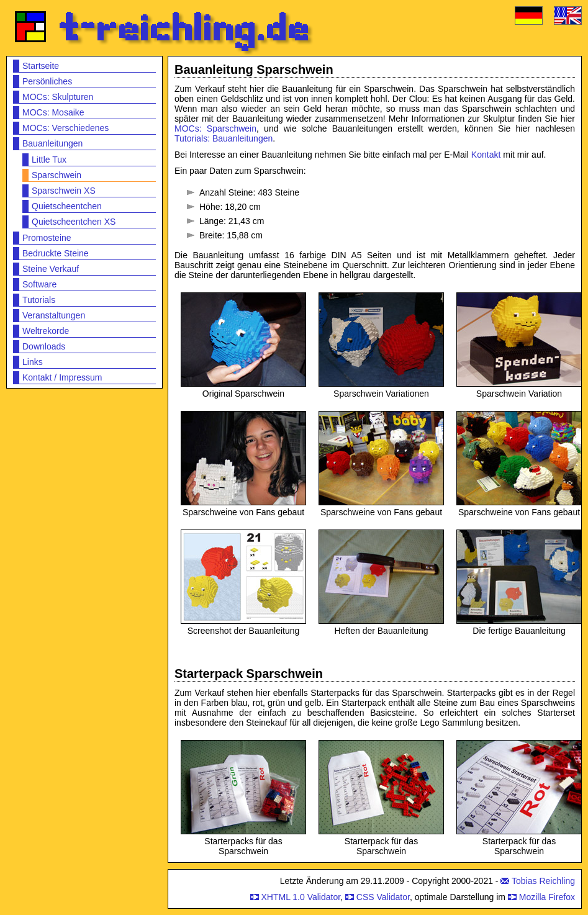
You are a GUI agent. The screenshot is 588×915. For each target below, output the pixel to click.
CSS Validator (383, 897)
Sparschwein (57, 175)
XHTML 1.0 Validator (301, 897)
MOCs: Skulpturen (58, 97)
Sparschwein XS (64, 191)
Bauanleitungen (52, 143)
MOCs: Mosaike (53, 112)
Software (39, 284)
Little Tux (49, 160)
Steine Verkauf (51, 269)
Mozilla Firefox (547, 897)
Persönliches (47, 81)
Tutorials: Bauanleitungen (224, 138)
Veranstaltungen (54, 315)
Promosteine (47, 238)
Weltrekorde (46, 331)
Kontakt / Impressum (62, 377)
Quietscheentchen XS (74, 222)
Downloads (44, 346)
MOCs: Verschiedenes (66, 128)
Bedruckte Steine (56, 253)
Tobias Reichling (543, 881)
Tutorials (39, 300)
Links (33, 362)
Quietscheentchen (67, 206)
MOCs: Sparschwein (215, 128)
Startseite (41, 66)
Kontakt (486, 155)
